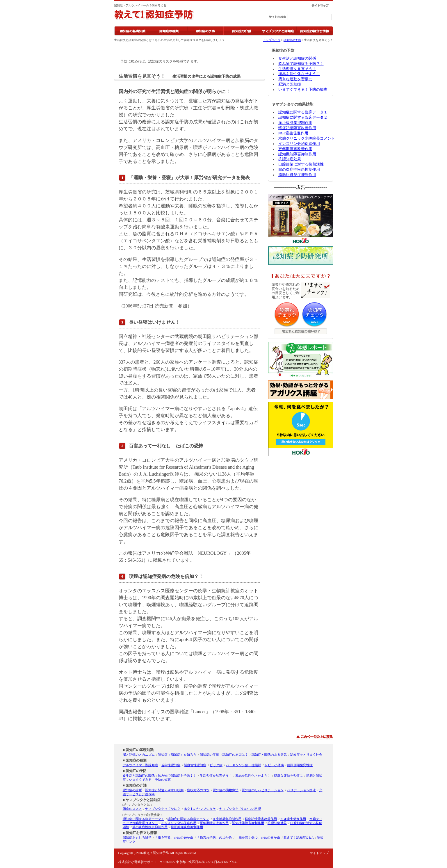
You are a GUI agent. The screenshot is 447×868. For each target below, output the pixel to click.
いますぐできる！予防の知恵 (303, 90)
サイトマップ (319, 853)
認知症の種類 (136, 760)
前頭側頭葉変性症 (300, 765)
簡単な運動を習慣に (295, 79)
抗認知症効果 (290, 159)
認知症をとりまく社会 (306, 755)
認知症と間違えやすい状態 (164, 790)
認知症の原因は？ (235, 755)
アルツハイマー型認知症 (140, 765)
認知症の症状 (209, 755)
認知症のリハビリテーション (263, 790)
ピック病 (216, 765)
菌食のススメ (132, 809)
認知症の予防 (292, 40)
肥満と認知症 (290, 84)
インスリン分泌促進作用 (299, 144)
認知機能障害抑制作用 (297, 154)
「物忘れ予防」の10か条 (214, 837)
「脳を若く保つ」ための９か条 (258, 837)
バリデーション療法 (301, 790)
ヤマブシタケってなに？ (163, 809)
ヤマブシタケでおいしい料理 (240, 809)
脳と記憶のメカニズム (139, 755)
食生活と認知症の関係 (297, 58)
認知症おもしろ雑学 (137, 837)
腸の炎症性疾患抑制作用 (299, 170)
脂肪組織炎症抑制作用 (297, 175)
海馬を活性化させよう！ (299, 74)
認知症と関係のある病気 (269, 755)
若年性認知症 (171, 765)
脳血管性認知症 (195, 765)
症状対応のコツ (198, 790)
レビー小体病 (274, 765)
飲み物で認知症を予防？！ (301, 64)
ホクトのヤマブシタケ (200, 809)
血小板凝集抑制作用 (295, 123)
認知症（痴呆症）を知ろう (177, 755)
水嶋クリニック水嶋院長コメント (307, 138)
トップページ (272, 40)
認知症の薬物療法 (226, 790)
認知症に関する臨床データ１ (303, 112)
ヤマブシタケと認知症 (143, 800)
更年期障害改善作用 (295, 149)
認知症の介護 (136, 785)
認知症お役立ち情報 (141, 833)
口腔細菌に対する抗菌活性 (301, 164)
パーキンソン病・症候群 (244, 765)
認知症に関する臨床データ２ (303, 118)
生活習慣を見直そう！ (297, 69)
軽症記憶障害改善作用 (297, 128)
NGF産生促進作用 (293, 133)
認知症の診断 (132, 790)
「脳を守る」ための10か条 (174, 837)
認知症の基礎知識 (140, 750)
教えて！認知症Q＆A (299, 837)
